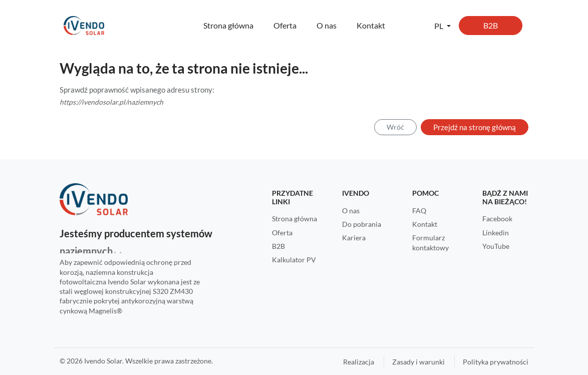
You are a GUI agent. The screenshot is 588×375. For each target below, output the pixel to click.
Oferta (285, 25)
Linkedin (496, 233)
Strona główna (228, 25)
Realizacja (359, 362)
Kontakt (371, 25)
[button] (443, 26)
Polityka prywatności (496, 362)
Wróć (395, 127)
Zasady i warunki (418, 362)
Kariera (354, 238)
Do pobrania (362, 224)
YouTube (496, 246)
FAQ (419, 211)
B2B (491, 25)
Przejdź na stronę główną (475, 127)
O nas (327, 25)
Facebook (497, 219)
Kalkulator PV (294, 260)
